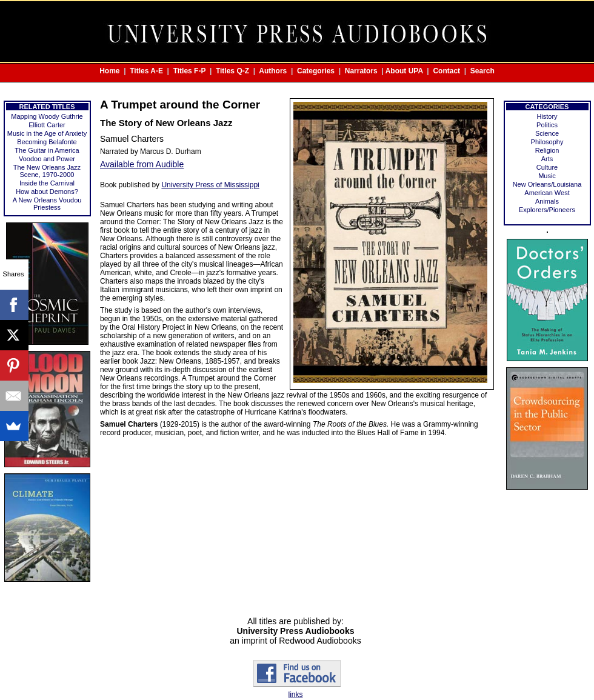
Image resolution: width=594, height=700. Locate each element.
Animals (547, 201)
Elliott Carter (47, 125)
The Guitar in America (47, 150)
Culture (547, 167)
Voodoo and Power (47, 159)
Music (547, 176)
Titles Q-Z (232, 71)
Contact (446, 71)
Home (109, 71)
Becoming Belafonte (47, 142)
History (547, 116)
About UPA (404, 71)
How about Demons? (47, 192)
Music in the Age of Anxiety (47, 133)
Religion (547, 150)
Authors (273, 71)
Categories (316, 71)
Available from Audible (142, 164)
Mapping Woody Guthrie (47, 116)
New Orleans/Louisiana (547, 184)
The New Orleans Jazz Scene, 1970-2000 (47, 171)
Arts (547, 159)
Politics (547, 125)
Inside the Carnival (47, 183)
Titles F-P (190, 71)
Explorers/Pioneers (547, 210)
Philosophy (547, 142)
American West (547, 193)
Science (547, 133)
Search (482, 71)
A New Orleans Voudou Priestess (47, 204)
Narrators (361, 71)
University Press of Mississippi (210, 185)
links (295, 695)
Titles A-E (146, 71)
